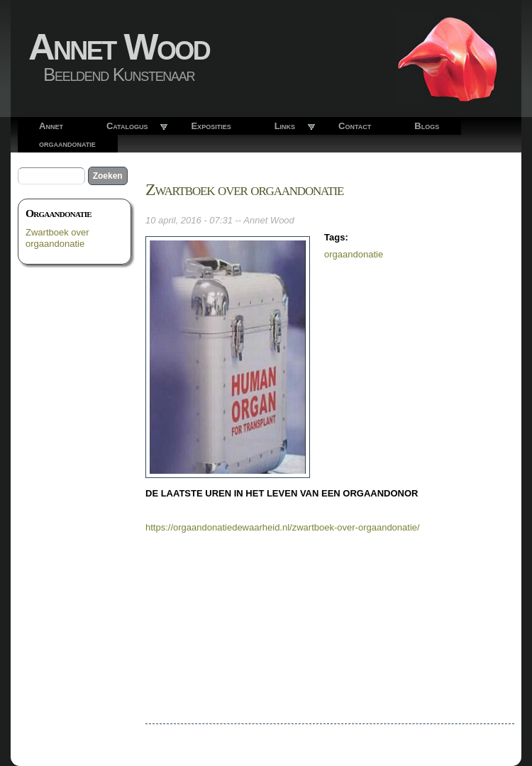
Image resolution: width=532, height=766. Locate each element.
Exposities (211, 126)
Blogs (427, 126)
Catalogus (127, 126)
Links (285, 126)
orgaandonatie (67, 144)
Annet (51, 126)
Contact (355, 126)
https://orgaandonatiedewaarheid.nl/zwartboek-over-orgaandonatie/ (283, 527)
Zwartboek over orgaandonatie (57, 238)
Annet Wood (119, 47)
